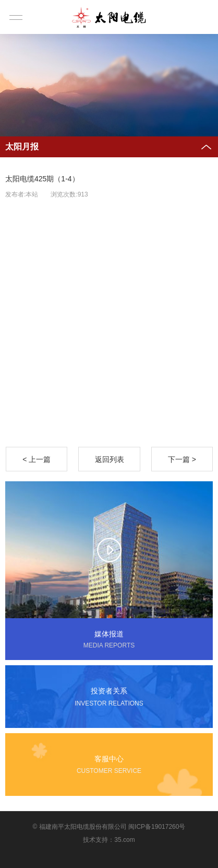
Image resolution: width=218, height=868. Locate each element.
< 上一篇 (37, 459)
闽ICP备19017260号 (157, 827)
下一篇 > (182, 459)
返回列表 (110, 459)
